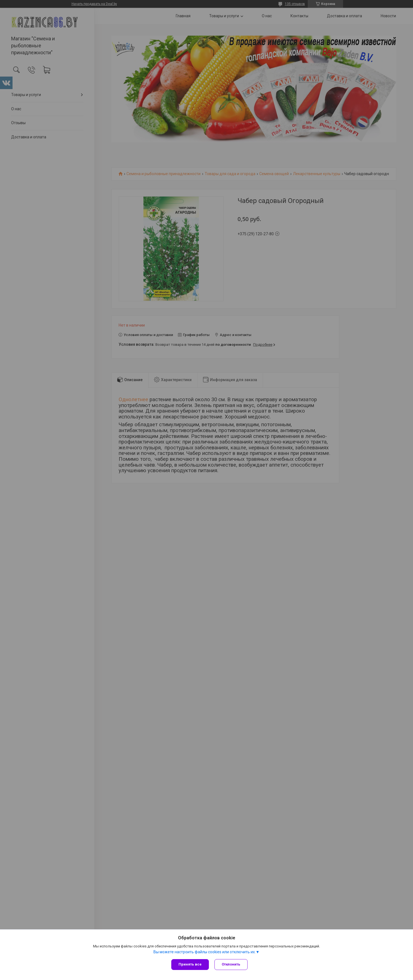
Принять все (190, 964)
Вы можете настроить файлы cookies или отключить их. (205, 952)
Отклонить (231, 964)
